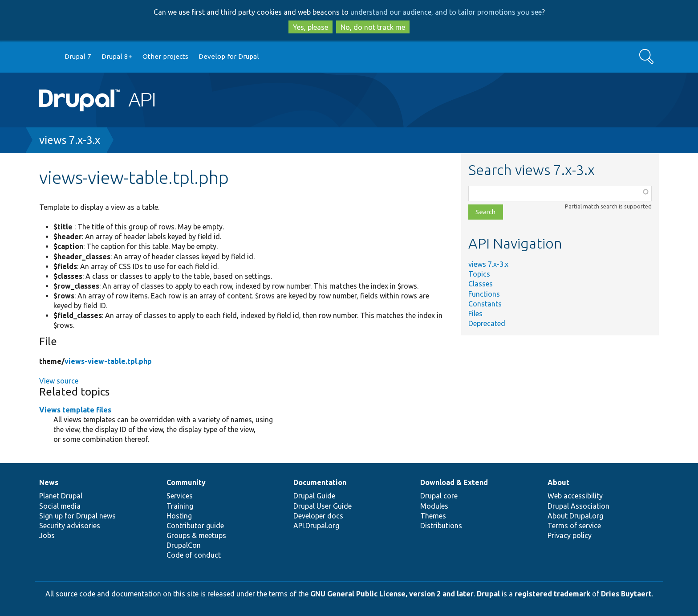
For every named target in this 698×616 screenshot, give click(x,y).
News (49, 482)
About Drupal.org (575, 516)
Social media (60, 506)
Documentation (320, 482)
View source (59, 381)
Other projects (165, 56)
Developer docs (318, 516)
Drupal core (439, 496)
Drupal (488, 594)
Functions (484, 294)
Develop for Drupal (229, 56)
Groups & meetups (196, 535)
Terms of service (574, 526)
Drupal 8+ (117, 56)
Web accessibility (575, 496)
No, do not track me (373, 27)
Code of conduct (194, 555)
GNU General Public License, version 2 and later (392, 594)
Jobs (47, 535)
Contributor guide (195, 526)
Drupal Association (578, 506)
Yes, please (310, 27)
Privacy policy (570, 535)
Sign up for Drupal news (77, 516)
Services (180, 496)
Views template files (75, 410)
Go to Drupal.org (48, 57)
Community (186, 482)
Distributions (441, 526)
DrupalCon (184, 545)
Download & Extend (454, 482)
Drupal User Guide (323, 506)
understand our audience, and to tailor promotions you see (446, 12)
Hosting (179, 516)
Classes (481, 284)
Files (475, 314)
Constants (485, 304)
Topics (479, 274)
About (558, 482)
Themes (433, 516)
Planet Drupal (61, 496)
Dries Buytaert (626, 594)
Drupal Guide (314, 496)
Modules (434, 506)
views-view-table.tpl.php (108, 361)
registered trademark (552, 594)
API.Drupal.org (316, 526)
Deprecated (487, 323)
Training (180, 506)
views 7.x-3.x (70, 140)
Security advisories (70, 526)
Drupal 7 (78, 56)
